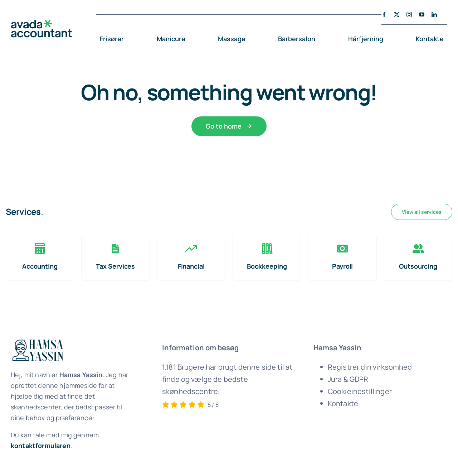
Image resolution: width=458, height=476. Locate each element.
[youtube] (422, 15)
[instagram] (409, 15)
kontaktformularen (41, 446)
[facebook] (384, 15)
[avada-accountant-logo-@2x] (42, 23)
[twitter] (397, 15)
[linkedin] (434, 15)
